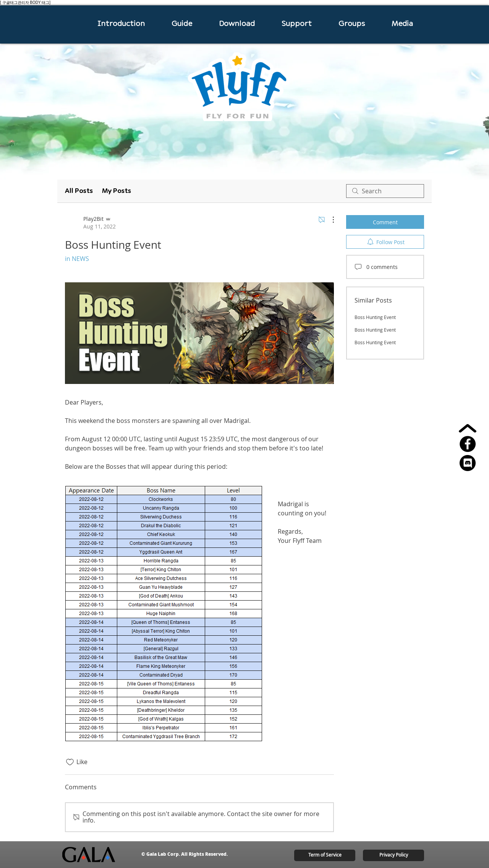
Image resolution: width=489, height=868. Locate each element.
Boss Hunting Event (375, 317)
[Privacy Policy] (393, 855)
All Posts (79, 191)
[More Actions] (329, 220)
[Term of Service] (325, 855)
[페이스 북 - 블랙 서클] (468, 444)
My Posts (117, 191)
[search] (385, 191)
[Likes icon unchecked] (70, 762)
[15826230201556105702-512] (468, 463)
